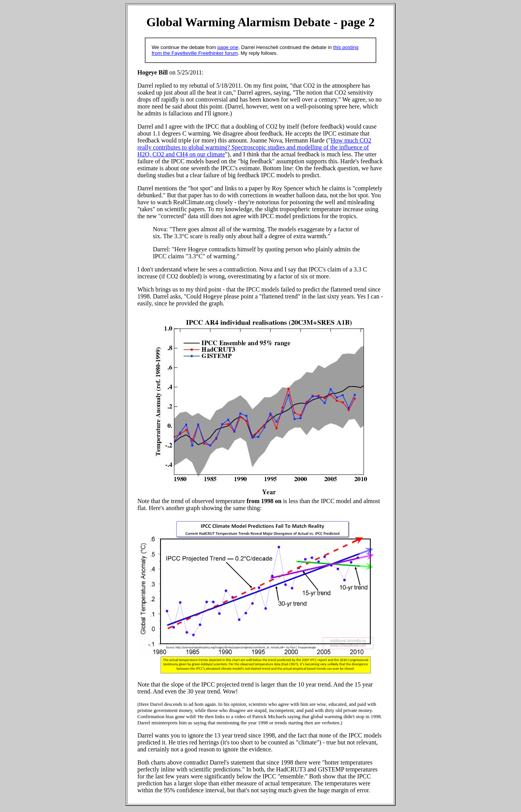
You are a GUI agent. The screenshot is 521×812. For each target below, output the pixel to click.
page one (228, 47)
